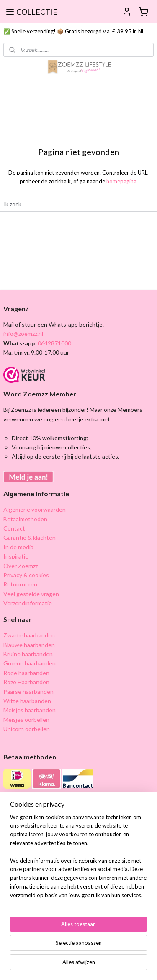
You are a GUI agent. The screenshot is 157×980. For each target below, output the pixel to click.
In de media (18, 547)
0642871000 (54, 343)
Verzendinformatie (28, 603)
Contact (14, 528)
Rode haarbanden (26, 673)
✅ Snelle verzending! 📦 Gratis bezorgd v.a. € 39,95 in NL (74, 31)
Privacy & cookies (26, 575)
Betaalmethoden (25, 519)
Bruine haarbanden (28, 654)
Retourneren (20, 584)
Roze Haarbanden (26, 682)
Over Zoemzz (21, 566)
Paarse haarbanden (28, 692)
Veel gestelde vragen (31, 594)
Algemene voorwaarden (35, 509)
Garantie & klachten (30, 537)
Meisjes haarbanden (30, 710)
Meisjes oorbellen (26, 720)
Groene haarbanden (30, 663)
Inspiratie (16, 556)
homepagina (121, 181)
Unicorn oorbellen (27, 729)
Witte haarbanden (27, 701)
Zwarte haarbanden (29, 635)
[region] (78, 860)
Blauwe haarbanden (29, 645)
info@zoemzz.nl (23, 334)
